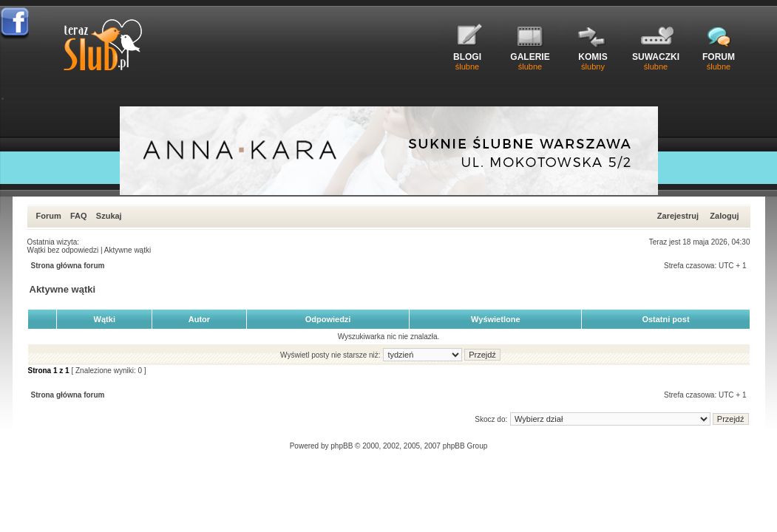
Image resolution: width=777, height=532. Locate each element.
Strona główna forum (68, 266)
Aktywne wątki (128, 250)
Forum (49, 216)
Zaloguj (724, 216)
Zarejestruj (678, 216)
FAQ (79, 216)
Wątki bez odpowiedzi (63, 250)
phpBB (342, 446)
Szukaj (109, 216)
